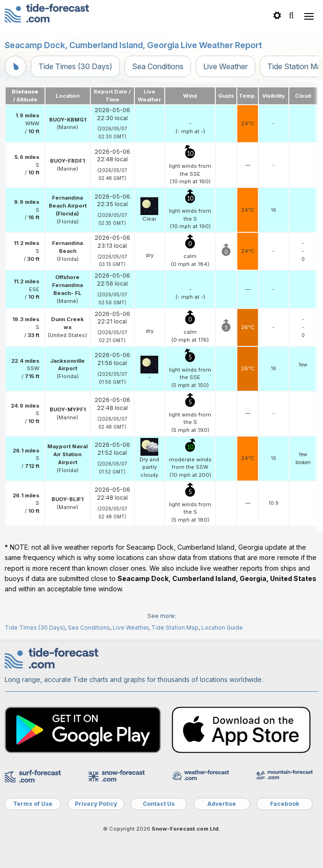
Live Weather (225, 66)
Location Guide (222, 628)
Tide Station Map (175, 628)
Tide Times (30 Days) (75, 66)
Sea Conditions (158, 66)
